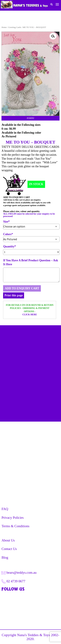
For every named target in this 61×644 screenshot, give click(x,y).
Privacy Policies (13, 518)
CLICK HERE (30, 315)
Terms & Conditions (15, 526)
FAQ (5, 509)
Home (4, 27)
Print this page (14, 295)
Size (6, 222)
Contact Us (9, 549)
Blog (5, 557)
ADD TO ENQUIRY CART (22, 288)
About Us (8, 540)
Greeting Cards (15, 27)
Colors (7, 234)
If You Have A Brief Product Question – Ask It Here (30, 262)
